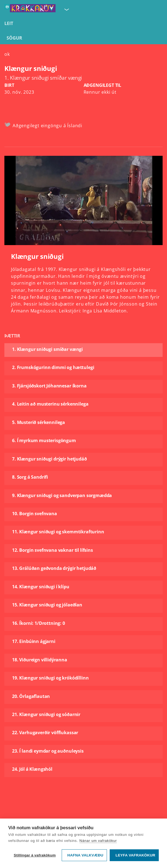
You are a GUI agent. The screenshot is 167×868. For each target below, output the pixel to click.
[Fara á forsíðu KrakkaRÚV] (30, 9)
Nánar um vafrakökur (98, 841)
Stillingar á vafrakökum (35, 855)
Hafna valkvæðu (85, 855)
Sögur (14, 38)
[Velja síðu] (66, 9)
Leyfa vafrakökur (135, 855)
